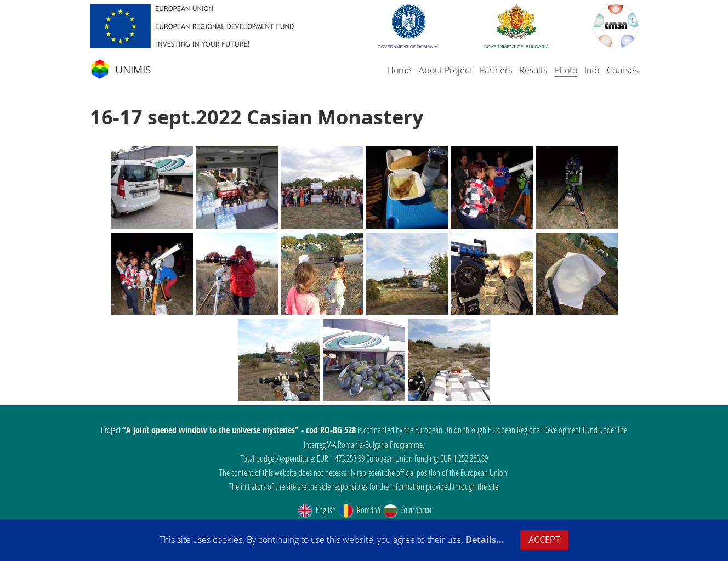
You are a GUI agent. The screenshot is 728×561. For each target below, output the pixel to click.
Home (399, 70)
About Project (445, 70)
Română (359, 510)
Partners (496, 70)
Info (592, 70)
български (407, 510)
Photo (566, 70)
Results (533, 70)
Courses (622, 70)
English (316, 510)
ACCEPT (544, 540)
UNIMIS (120, 70)
